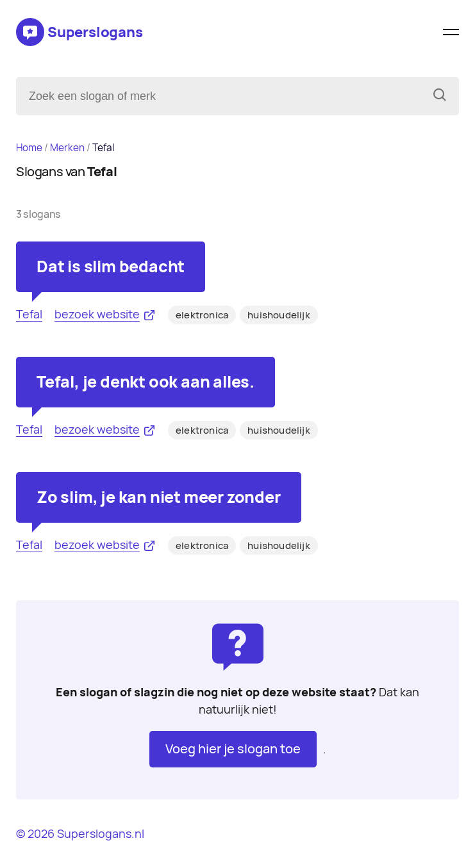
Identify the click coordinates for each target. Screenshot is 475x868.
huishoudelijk (279, 315)
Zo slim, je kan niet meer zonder (159, 497)
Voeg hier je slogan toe (233, 749)
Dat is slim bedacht (111, 266)
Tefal (29, 314)
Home (29, 148)
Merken (67, 148)
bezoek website (97, 314)
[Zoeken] (440, 96)
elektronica (202, 315)
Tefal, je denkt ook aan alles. (146, 382)
